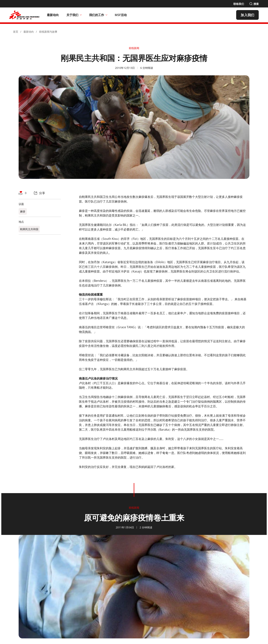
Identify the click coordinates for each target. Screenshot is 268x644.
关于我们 (74, 15)
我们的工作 (98, 15)
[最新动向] (53, 15)
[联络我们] (239, 4)
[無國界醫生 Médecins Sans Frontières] (24, 15)
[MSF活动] (121, 15)
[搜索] (254, 4)
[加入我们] (247, 15)
